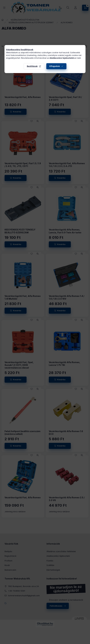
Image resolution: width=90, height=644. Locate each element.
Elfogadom (55, 66)
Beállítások (32, 66)
